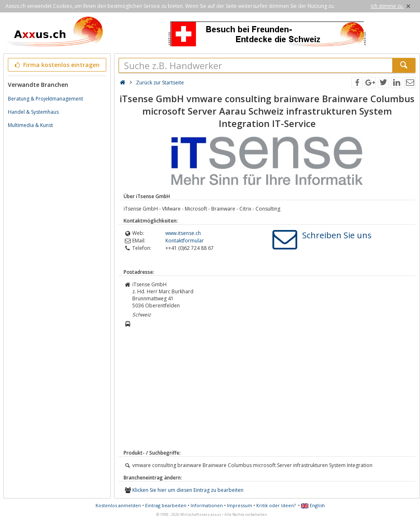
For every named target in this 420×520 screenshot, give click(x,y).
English (313, 505)
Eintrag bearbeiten (166, 505)
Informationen (207, 505)
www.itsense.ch (183, 233)
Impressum (240, 505)
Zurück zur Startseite (160, 83)
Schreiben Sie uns (337, 235)
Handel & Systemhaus (33, 112)
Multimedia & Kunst (30, 125)
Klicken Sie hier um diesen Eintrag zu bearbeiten (188, 490)
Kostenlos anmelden (118, 505)
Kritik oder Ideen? (276, 505)
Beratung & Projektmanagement (45, 99)
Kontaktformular (185, 241)
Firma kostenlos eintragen (56, 65)
